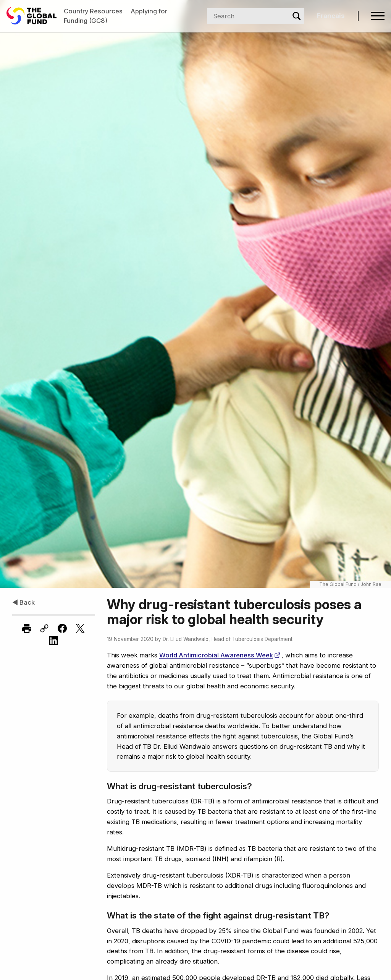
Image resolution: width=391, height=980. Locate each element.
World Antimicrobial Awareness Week (220, 655)
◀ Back (23, 602)
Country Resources (93, 11)
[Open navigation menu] (378, 16)
